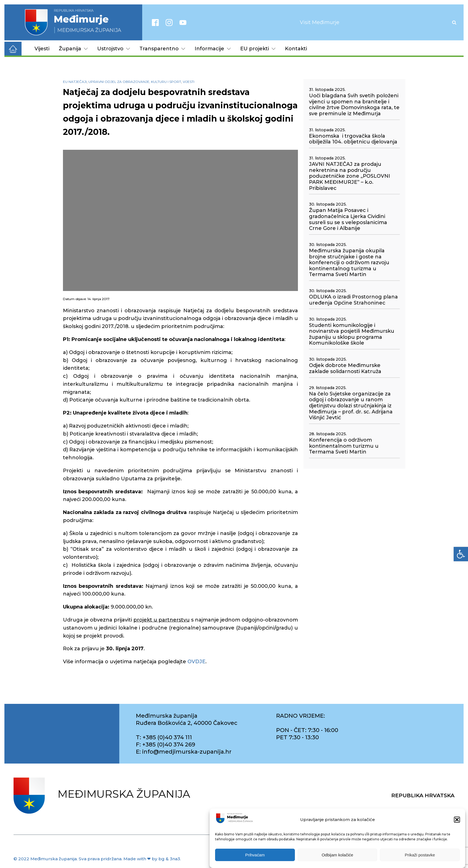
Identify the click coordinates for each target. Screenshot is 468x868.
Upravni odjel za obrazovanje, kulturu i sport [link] (135, 82)
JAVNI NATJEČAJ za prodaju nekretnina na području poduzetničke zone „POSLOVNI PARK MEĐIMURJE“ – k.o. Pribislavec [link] (350, 176)
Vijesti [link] (42, 49)
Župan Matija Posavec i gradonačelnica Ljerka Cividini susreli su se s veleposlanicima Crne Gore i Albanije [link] (348, 219)
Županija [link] (73, 49)
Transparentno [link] (162, 49)
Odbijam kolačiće (337, 855)
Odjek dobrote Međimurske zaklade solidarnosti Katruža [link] (345, 369)
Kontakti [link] (296, 49)
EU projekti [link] (258, 49)
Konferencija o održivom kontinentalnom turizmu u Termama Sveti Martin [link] (344, 446)
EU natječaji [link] (75, 82)
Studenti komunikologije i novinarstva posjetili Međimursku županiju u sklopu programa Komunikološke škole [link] (352, 334)
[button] (457, 820)
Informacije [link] (213, 49)
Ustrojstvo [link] (114, 49)
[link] (461, 554)
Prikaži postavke (420, 855)
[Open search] (454, 22)
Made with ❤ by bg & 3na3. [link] (152, 859)
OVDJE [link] (196, 662)
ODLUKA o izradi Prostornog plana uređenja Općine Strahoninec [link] (353, 300)
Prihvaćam (255, 855)
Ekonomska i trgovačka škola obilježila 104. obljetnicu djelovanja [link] (353, 139)
